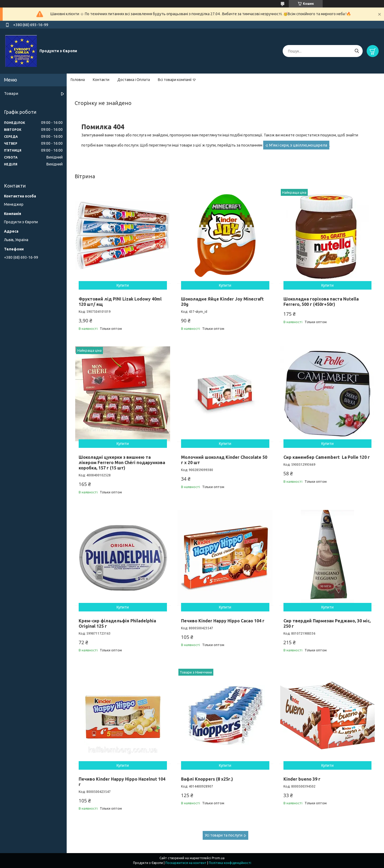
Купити (123, 285)
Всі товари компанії (175, 80)
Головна (78, 80)
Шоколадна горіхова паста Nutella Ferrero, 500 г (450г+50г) (321, 302)
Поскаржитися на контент (186, 863)
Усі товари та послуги (224, 835)
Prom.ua (218, 858)
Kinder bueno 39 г (302, 779)
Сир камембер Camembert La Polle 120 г (327, 457)
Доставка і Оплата (134, 80)
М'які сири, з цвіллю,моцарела (298, 145)
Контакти (101, 80)
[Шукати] (357, 51)
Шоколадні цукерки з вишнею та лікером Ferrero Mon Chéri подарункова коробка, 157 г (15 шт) (122, 463)
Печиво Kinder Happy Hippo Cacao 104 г (223, 621)
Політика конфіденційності (230, 863)
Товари (11, 93)
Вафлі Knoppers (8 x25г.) (207, 779)
